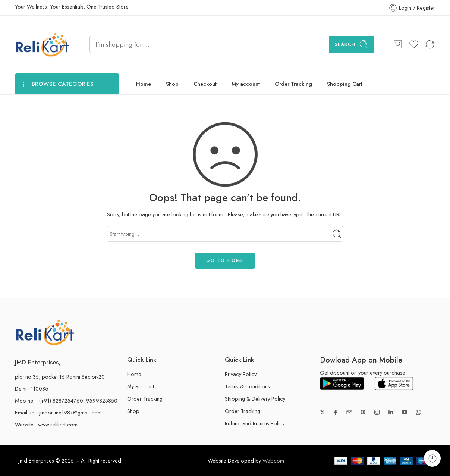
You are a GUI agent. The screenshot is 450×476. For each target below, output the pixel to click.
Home (144, 84)
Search (352, 44)
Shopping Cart (345, 84)
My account (246, 84)
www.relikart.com (58, 424)
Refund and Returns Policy (255, 423)
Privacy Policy (241, 374)
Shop (172, 84)
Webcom (273, 461)
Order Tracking (293, 84)
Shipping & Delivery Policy (255, 399)
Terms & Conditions (247, 386)
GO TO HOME (225, 260)
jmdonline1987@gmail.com (70, 412)
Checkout (205, 84)
